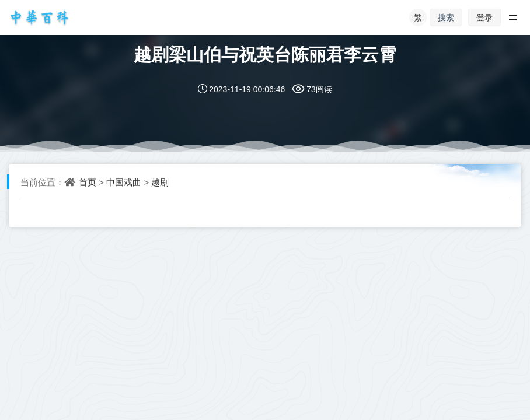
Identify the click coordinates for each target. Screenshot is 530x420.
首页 (88, 182)
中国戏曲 (124, 182)
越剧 (160, 182)
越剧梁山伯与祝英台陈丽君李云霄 (265, 54)
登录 (484, 17)
